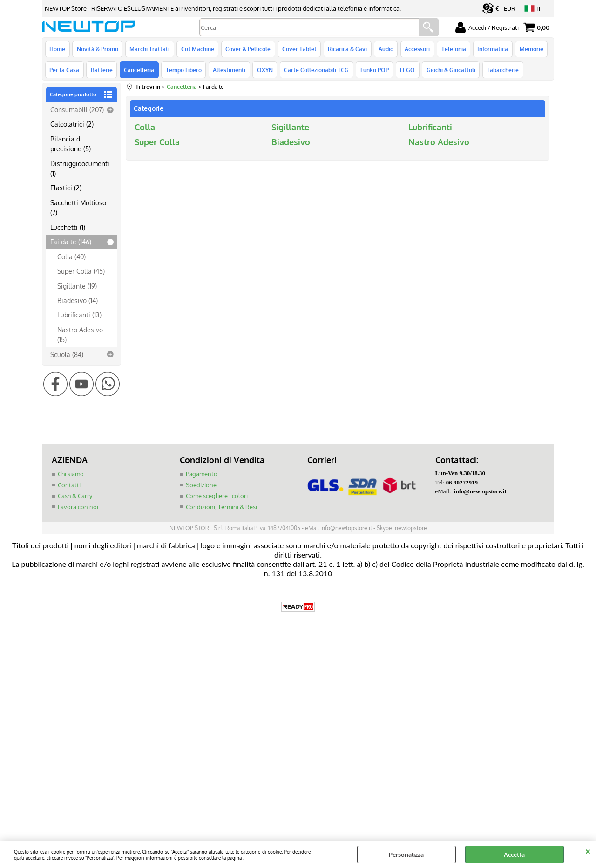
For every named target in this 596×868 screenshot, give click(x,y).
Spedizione (201, 486)
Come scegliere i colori (217, 498)
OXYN (264, 71)
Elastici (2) (66, 189)
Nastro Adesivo (439, 143)
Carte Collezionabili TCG (315, 71)
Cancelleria (139, 71)
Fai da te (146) (71, 243)
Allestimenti (228, 71)
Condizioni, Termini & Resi (221, 508)
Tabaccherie (500, 71)
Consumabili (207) (77, 111)
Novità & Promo (97, 49)
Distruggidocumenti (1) (80, 170)
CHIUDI (588, 850)
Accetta (514, 855)
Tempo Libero (183, 71)
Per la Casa (64, 71)
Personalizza (406, 855)
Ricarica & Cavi (346, 49)
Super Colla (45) (81, 273)
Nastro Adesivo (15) (80, 336)
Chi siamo (71, 476)
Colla (145, 128)
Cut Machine (197, 49)
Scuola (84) (67, 356)
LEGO (406, 71)
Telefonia (451, 49)
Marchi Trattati (149, 49)
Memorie (529, 49)
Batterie (101, 71)
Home (57, 49)
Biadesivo (291, 143)
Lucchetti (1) (68, 229)
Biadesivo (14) (78, 302)
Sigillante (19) (77, 287)
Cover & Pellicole (247, 49)
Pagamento (202, 476)
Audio (384, 49)
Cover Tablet (298, 49)
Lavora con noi (78, 508)
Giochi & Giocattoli (449, 71)
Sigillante (290, 128)
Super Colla (157, 143)
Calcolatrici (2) (72, 126)
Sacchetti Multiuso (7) (78, 209)
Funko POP (373, 71)
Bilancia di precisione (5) (71, 145)
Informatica (490, 49)
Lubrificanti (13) (79, 316)
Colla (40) (71, 258)
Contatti (69, 486)
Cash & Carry (75, 498)
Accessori (415, 49)
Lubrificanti (430, 128)
